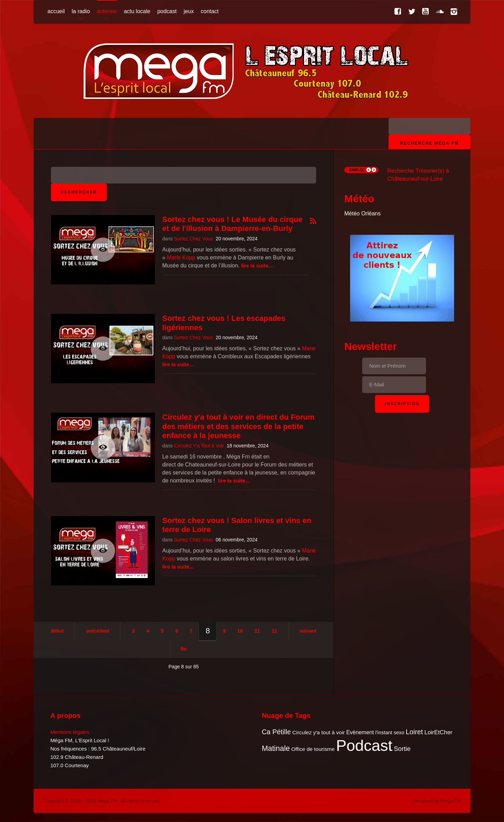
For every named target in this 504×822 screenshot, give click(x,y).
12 (275, 631)
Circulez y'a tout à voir (318, 732)
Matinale (276, 748)
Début (57, 631)
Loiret (414, 732)
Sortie (402, 749)
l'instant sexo (390, 733)
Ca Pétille (276, 732)
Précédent (98, 631)
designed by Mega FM (437, 801)
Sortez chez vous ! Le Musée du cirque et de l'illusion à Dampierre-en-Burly (232, 224)
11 (257, 631)
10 (240, 631)
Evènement (360, 732)
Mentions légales (70, 732)
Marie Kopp (181, 258)
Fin (184, 649)
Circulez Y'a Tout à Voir (199, 446)
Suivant (308, 631)
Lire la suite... (257, 266)
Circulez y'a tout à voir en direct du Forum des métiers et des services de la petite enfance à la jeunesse (238, 426)
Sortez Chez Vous (193, 239)
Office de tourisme (313, 749)
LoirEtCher (438, 732)
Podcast (364, 746)
